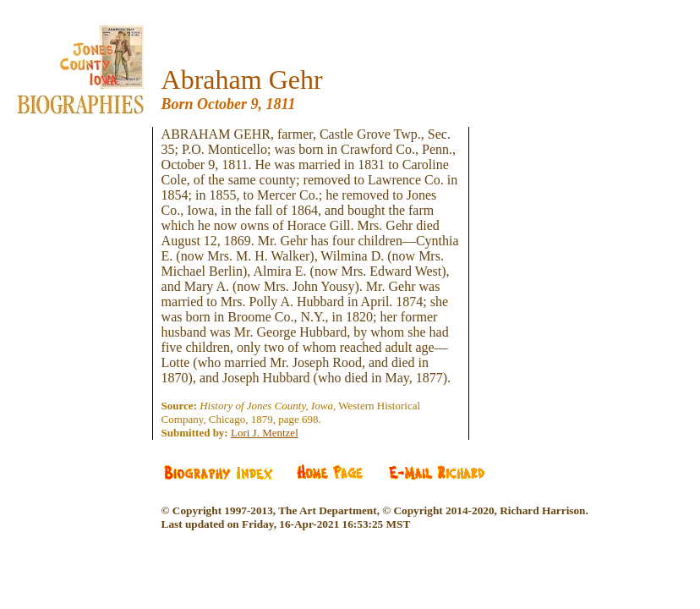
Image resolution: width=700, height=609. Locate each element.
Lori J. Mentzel (265, 433)
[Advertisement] (93, 228)
